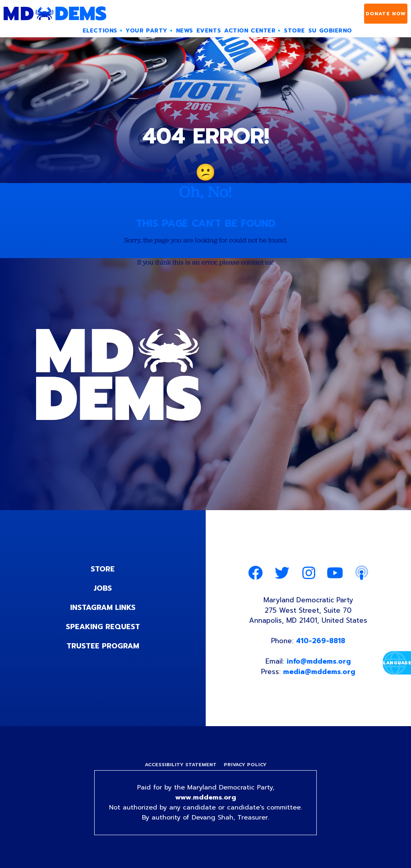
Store (103, 569)
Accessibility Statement (181, 765)
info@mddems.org (319, 661)
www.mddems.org (206, 797)
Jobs (103, 588)
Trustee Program (103, 646)
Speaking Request (103, 627)
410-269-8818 (321, 641)
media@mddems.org (319, 672)
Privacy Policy (245, 765)
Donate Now (386, 14)
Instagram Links (103, 608)
